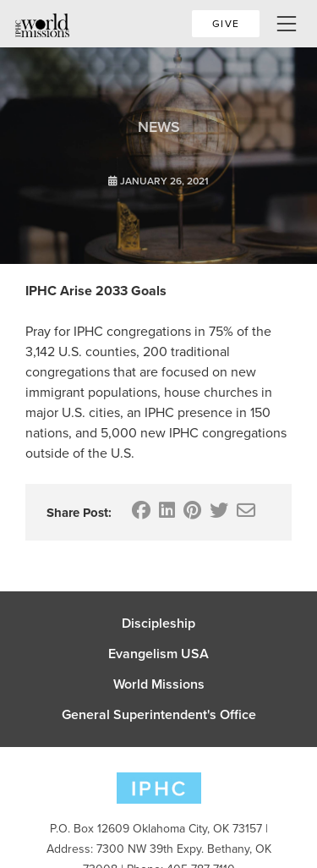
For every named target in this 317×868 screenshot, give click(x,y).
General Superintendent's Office (159, 715)
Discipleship (158, 624)
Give (226, 24)
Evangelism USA (158, 654)
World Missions (159, 684)
